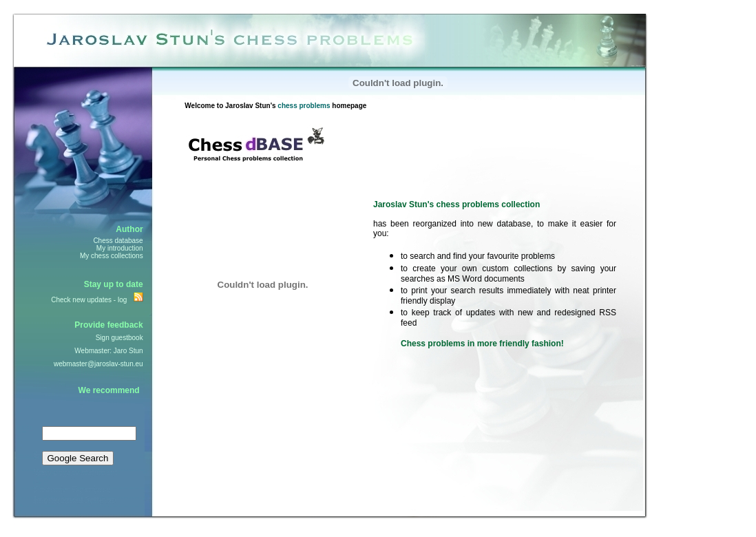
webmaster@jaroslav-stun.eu (98, 364)
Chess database (118, 241)
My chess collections (112, 256)
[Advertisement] (225, 444)
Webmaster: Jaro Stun (108, 351)
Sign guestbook (119, 338)
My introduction (120, 248)
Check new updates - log (89, 300)
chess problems (304, 106)
